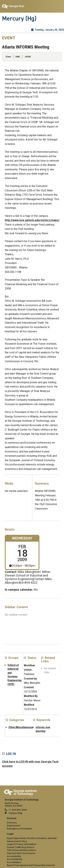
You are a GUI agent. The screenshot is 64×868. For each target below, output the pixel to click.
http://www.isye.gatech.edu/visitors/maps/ (32, 220)
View (8, 57)
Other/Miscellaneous (21, 727)
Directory (12, 823)
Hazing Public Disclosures (21, 853)
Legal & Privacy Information (22, 844)
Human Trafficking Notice (20, 847)
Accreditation (14, 862)
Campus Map (15, 813)
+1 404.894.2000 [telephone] (18, 810)
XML (18, 57)
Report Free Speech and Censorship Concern (31, 865)
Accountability (15, 859)
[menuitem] (32, 824)
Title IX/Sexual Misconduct (21, 850)
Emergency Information (19, 829)
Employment (14, 825)
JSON (28, 57)
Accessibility (14, 856)
